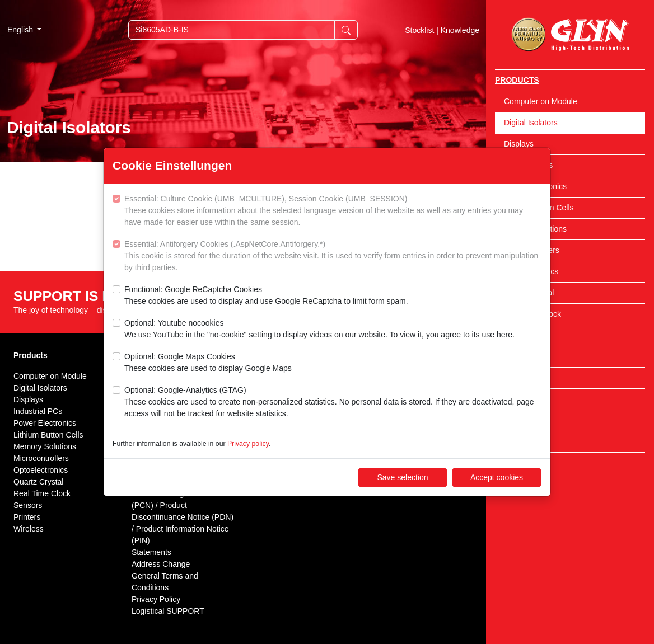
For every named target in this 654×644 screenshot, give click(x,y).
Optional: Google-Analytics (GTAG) (333, 403)
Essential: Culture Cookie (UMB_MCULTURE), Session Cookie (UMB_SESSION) (333, 211)
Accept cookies (497, 477)
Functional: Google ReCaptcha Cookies (266, 296)
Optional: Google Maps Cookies (208, 363)
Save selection (402, 477)
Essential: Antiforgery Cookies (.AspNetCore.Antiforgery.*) (333, 257)
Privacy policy (248, 444)
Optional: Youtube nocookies (319, 330)
